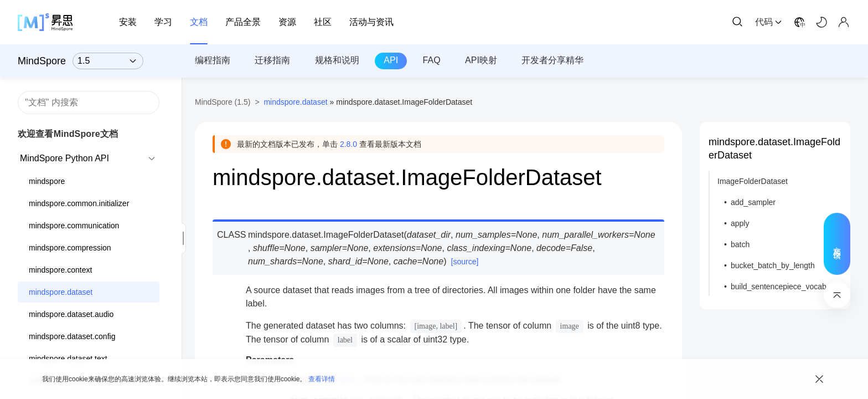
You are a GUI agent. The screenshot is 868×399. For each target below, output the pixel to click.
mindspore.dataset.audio (71, 314)
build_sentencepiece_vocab (779, 287)
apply (740, 223)
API (391, 60)
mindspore (47, 181)
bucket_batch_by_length (773, 265)
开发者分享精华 (552, 60)
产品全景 (243, 22)
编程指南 (213, 60)
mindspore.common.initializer (79, 203)
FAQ (432, 60)
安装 (128, 22)
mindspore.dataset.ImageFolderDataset (774, 149)
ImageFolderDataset (753, 181)
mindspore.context (60, 270)
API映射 (481, 60)
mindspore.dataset (61, 292)
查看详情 (322, 379)
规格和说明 (337, 60)
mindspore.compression (70, 248)
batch (740, 244)
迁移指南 (272, 60)
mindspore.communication (74, 226)
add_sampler (753, 202)
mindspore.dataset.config (72, 336)
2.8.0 (348, 144)
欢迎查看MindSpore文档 (68, 134)
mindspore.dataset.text (68, 359)
